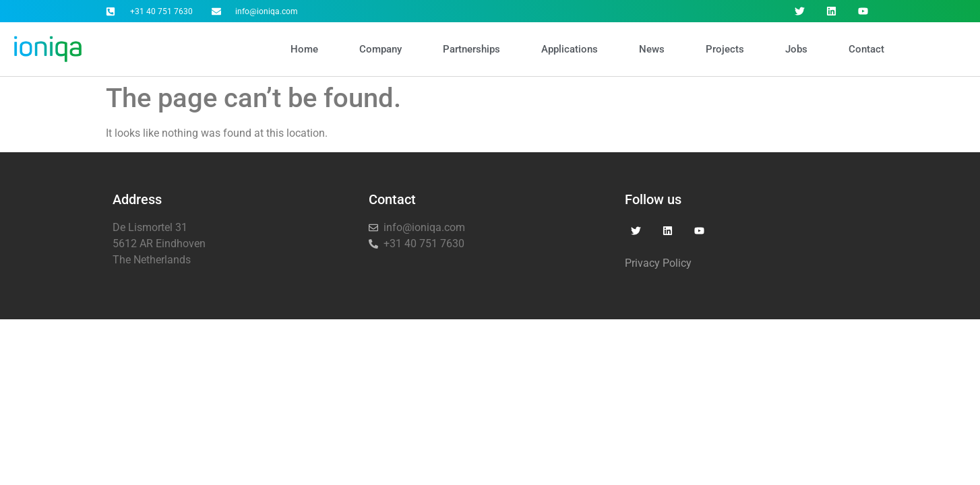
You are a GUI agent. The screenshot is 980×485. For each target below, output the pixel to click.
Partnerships (471, 49)
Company (380, 49)
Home (304, 49)
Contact (866, 49)
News (652, 49)
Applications (570, 49)
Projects (725, 49)
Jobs (796, 49)
